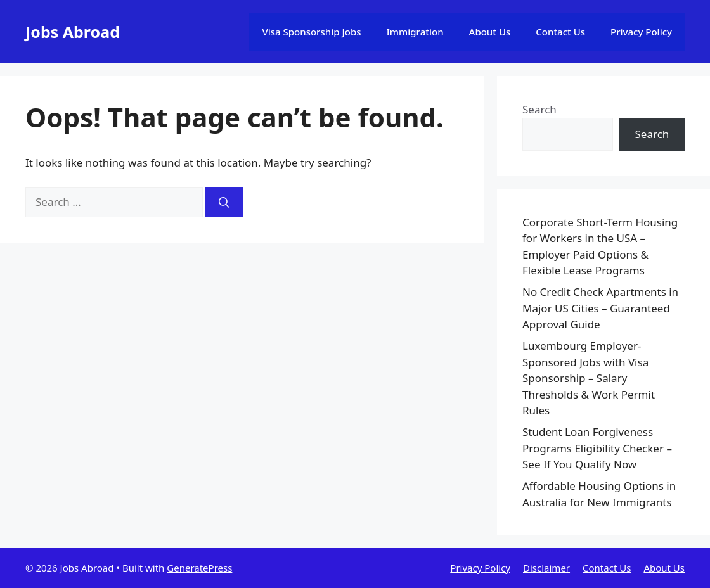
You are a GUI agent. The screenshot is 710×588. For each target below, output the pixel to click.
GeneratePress (199, 568)
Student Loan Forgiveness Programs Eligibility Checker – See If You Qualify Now (597, 448)
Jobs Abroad (73, 32)
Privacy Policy (641, 32)
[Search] (224, 202)
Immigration (415, 32)
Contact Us (560, 32)
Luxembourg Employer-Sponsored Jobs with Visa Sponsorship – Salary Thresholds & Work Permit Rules (589, 378)
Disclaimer (546, 568)
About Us (490, 32)
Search (539, 109)
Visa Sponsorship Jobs (311, 32)
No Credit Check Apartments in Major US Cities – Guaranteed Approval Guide (600, 308)
